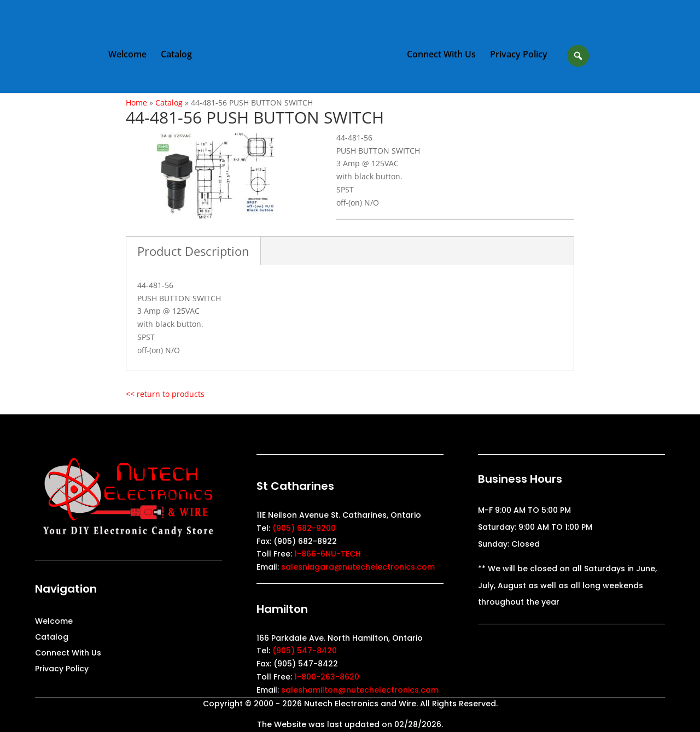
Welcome (127, 55)
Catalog (176, 55)
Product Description (193, 251)
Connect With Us (441, 55)
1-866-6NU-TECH (328, 554)
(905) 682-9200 (304, 528)
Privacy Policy (519, 55)
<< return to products (165, 394)
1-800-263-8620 (327, 677)
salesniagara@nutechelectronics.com (358, 567)
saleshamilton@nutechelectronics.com (360, 690)
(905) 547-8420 (305, 651)
